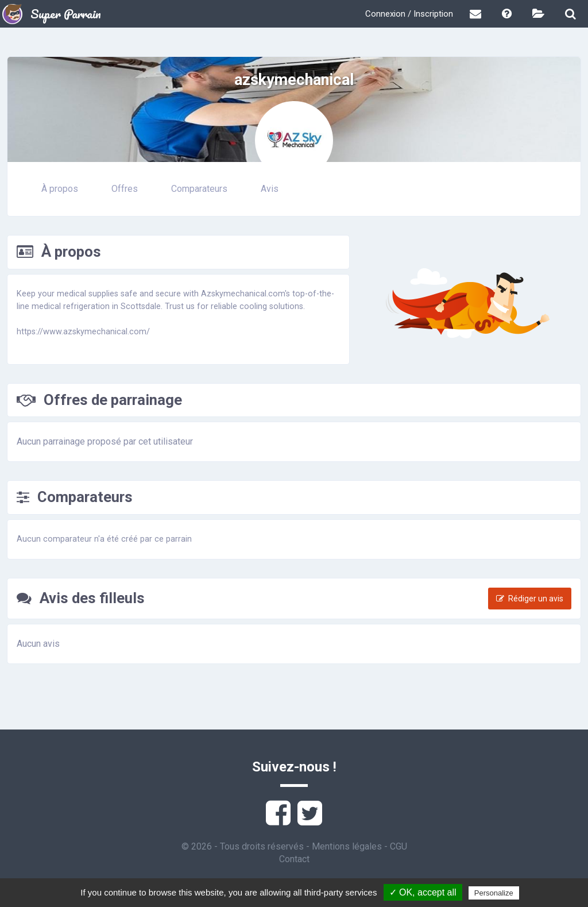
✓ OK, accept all (423, 892)
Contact (294, 859)
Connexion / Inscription (409, 14)
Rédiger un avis (530, 599)
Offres (125, 189)
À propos (60, 189)
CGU (399, 846)
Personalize (494, 893)
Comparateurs (199, 189)
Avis (270, 189)
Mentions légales (347, 846)
